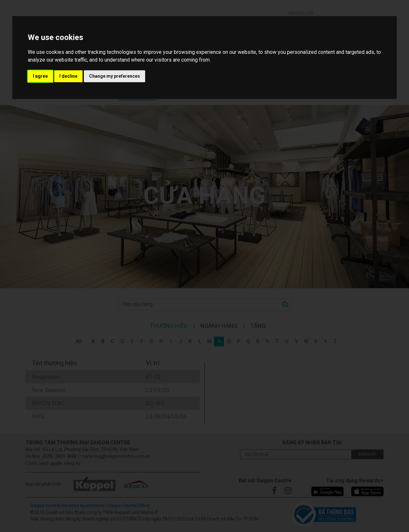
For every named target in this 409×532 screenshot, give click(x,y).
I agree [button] (40, 76)
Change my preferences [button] (115, 76)
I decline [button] (68, 76)
